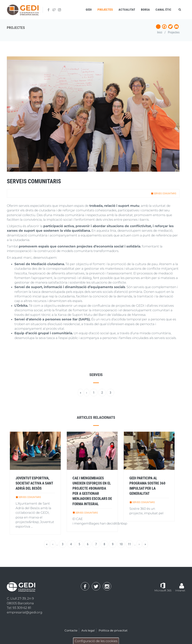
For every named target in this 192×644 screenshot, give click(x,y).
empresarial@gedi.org (25, 612)
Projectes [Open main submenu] (105, 10)
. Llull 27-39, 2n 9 (20, 599)
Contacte (71, 630)
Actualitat (127, 10)
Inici (160, 32)
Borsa (145, 10)
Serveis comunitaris (165, 193)
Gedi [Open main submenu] (89, 10)
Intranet (180, 590)
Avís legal (88, 630)
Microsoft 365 (163, 590)
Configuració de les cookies (96, 641)
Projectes (174, 32)
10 (122, 544)
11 (131, 544)
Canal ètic (164, 10)
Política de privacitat (113, 630)
